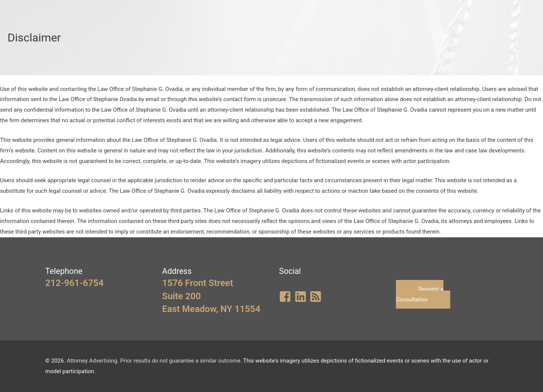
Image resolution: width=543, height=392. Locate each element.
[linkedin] (301, 297)
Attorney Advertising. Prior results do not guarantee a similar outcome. (155, 361)
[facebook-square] (286, 297)
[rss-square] (317, 297)
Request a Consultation (420, 294)
